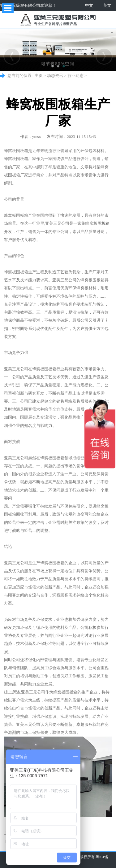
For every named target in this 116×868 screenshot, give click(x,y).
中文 (89, 5)
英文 (107, 5)
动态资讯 (55, 76)
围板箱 (103, 223)
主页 (39, 76)
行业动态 (75, 76)
